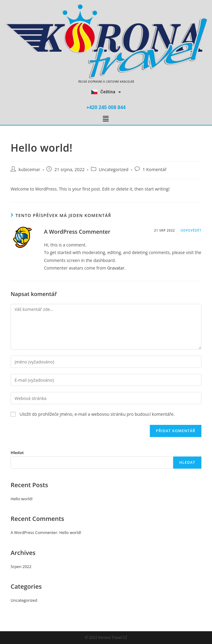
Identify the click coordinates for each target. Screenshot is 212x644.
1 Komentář (155, 169)
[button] (106, 119)
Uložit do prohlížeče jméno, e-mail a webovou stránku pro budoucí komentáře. (97, 414)
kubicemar (29, 169)
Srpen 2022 (21, 567)
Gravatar (116, 268)
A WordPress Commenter (77, 232)
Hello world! (22, 499)
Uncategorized (114, 169)
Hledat (17, 453)
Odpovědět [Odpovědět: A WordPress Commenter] (191, 230)
